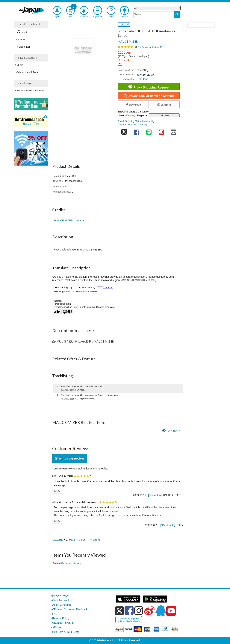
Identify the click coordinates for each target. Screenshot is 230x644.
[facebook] (129, 611)
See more (173, 431)
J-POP (83, 540)
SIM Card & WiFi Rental (66, 632)
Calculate (164, 115)
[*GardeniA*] (168, 525)
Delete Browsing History (67, 563)
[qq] (161, 611)
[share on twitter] (124, 131)
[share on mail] (173, 131)
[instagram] (139, 611)
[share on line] (149, 131)
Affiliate (57, 628)
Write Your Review (70, 458)
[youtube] (171, 611)
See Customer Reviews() (150, 47)
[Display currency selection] (120, 64)
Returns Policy (61, 618)
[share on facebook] (137, 131)
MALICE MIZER (128, 41)
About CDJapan (62, 605)
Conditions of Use (63, 600)
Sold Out (142, 79)
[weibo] (149, 611)
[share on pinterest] (161, 131)
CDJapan (58, 540)
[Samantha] (155, 495)
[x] (119, 611)
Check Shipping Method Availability (136, 121)
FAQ (55, 614)
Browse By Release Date (31, 90)
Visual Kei (96, 540)
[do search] (177, 15)
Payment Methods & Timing (132, 125)
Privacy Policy (60, 596)
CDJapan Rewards (63, 623)
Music (72, 540)
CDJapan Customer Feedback (70, 609)
